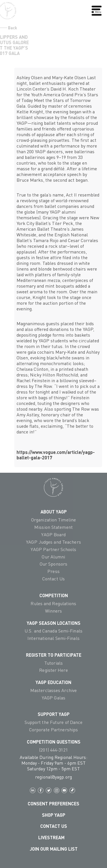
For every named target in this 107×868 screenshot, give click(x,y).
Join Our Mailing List (54, 849)
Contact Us (53, 579)
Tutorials (53, 663)
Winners (54, 611)
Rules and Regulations (53, 603)
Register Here (53, 670)
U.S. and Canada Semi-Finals (53, 631)
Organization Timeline (53, 520)
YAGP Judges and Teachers (53, 542)
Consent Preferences (53, 803)
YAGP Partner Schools (53, 549)
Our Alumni (53, 557)
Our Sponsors (53, 564)
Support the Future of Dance (54, 722)
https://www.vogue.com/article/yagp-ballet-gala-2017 (56, 455)
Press (53, 571)
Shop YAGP (54, 815)
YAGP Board (53, 535)
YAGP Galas (53, 698)
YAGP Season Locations (54, 623)
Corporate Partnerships (53, 730)
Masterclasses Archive (53, 690)
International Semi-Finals (53, 638)
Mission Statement (53, 527)
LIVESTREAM (54, 837)
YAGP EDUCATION (53, 682)
